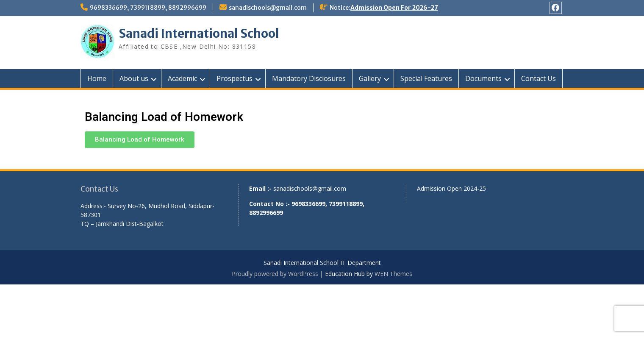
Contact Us (539, 78)
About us (134, 78)
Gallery (370, 78)
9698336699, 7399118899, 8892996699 (148, 8)
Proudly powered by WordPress (275, 274)
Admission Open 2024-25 (451, 188)
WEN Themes (393, 274)
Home (97, 78)
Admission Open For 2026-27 (394, 8)
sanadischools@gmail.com (268, 8)
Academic (182, 78)
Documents (483, 78)
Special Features (426, 78)
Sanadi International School (199, 33)
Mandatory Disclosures (309, 78)
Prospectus (235, 78)
